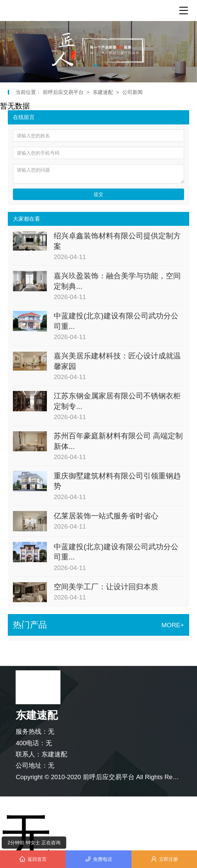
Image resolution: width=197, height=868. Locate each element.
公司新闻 (132, 92)
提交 (98, 194)
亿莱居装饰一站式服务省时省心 (106, 516)
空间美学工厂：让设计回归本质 (106, 587)
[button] (96, 65)
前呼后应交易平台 (64, 92)
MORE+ (173, 625)
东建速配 (103, 92)
